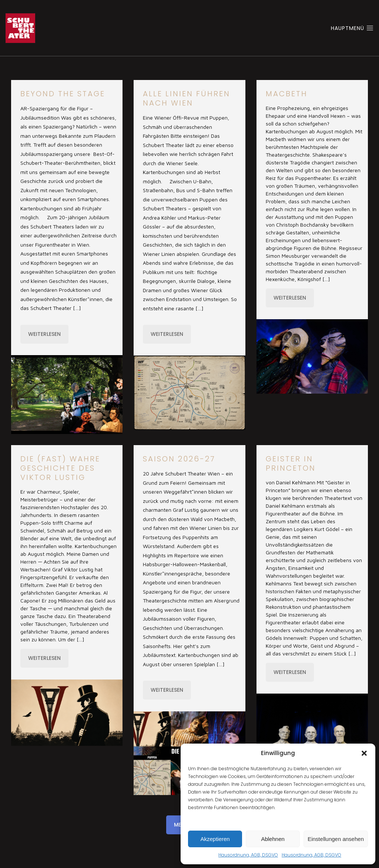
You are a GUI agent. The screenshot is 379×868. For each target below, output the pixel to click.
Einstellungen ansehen (336, 839)
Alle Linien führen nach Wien (187, 98)
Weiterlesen (44, 334)
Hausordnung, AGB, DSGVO (248, 855)
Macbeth (287, 94)
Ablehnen (273, 839)
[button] (364, 753)
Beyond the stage (63, 94)
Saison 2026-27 (179, 459)
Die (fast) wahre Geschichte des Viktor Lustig (60, 468)
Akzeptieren (215, 839)
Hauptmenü (352, 28)
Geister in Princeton (291, 463)
